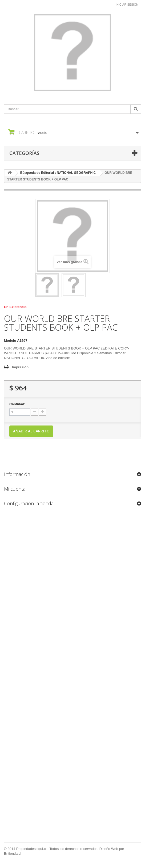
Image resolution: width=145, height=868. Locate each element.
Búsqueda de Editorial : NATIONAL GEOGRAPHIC (58, 173)
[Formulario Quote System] (72, 676)
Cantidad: (17, 404)
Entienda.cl (13, 854)
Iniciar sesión (127, 5)
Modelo (10, 341)
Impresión (20, 367)
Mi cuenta (15, 489)
